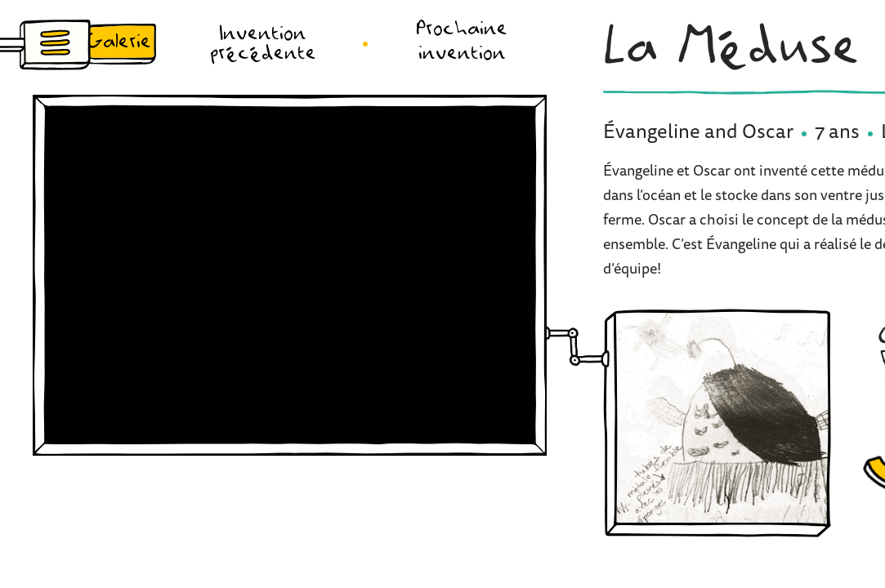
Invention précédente (263, 44)
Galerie (119, 42)
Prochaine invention (462, 42)
